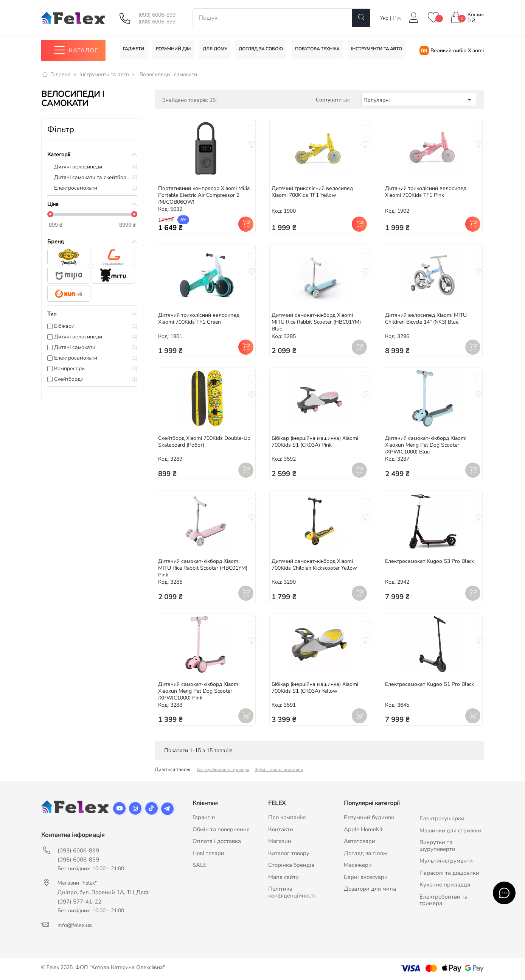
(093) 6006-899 (157, 15)
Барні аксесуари (366, 877)
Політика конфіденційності (292, 893)
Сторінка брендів (291, 865)
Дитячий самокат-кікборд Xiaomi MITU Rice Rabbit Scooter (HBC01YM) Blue (316, 322)
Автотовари (360, 841)
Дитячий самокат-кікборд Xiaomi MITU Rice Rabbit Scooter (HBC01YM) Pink (203, 568)
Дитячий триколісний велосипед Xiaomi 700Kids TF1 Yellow (312, 192)
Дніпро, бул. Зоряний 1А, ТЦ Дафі (104, 893)
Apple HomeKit (363, 829)
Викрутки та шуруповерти (437, 846)
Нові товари (208, 853)
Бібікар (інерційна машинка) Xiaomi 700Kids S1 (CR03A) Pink (315, 442)
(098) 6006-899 (157, 22)
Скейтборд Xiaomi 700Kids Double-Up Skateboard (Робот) (204, 442)
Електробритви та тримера (223, 770)
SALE (200, 865)
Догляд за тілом (365, 853)
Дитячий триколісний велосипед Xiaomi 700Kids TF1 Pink (426, 192)
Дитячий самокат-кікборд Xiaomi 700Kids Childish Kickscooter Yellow (314, 565)
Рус (397, 18)
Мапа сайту (283, 877)
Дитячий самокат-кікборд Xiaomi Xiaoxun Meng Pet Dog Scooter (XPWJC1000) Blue (426, 445)
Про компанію (287, 818)
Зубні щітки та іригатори (279, 770)
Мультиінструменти (446, 861)
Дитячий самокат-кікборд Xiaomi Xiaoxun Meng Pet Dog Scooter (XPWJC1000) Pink (199, 691)
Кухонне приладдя (445, 885)
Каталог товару (289, 853)
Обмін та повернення (221, 829)
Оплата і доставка (217, 841)
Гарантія (204, 818)
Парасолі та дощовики (449, 873)
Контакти (281, 829)
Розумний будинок (369, 818)
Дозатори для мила (370, 889)
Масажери (358, 865)
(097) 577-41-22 (79, 902)
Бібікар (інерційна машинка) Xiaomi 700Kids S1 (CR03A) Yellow (315, 688)
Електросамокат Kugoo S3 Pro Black (429, 561)
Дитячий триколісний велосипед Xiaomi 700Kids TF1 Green (199, 319)
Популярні (419, 100)
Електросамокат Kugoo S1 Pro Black (429, 684)
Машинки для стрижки (450, 830)
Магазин (280, 841)
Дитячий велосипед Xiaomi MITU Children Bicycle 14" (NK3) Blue (426, 319)
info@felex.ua (75, 925)
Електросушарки (442, 819)
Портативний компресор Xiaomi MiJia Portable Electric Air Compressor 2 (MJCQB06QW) (204, 195)
